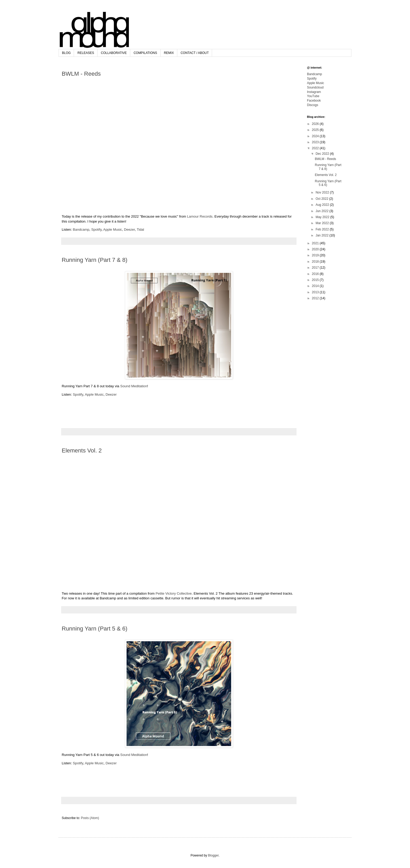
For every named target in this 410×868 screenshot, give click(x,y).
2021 (316, 243)
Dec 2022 (323, 154)
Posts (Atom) (90, 818)
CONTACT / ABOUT (195, 53)
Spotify (96, 230)
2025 (316, 130)
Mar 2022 (323, 223)
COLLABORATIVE (114, 53)
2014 (316, 286)
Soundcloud (315, 87)
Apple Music (113, 230)
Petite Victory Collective (174, 593)
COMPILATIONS (145, 53)
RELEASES (86, 53)
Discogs (313, 105)
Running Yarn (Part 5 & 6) (95, 629)
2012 (316, 298)
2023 (316, 142)
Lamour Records (200, 216)
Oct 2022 (322, 199)
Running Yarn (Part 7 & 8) (95, 260)
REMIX (169, 53)
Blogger (213, 855)
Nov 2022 (323, 192)
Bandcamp (81, 230)
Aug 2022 (323, 205)
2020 (316, 249)
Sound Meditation (134, 386)
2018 (316, 262)
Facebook (314, 101)
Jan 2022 (323, 235)
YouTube (313, 96)
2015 (316, 280)
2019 (316, 255)
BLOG (66, 53)
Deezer (129, 230)
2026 (316, 124)
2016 (316, 274)
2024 (316, 136)
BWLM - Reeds (81, 74)
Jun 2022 (323, 211)
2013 (316, 292)
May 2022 (323, 217)
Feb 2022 (323, 229)
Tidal (140, 230)
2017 (316, 268)
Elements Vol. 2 (82, 450)
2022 (316, 148)
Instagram (314, 92)
